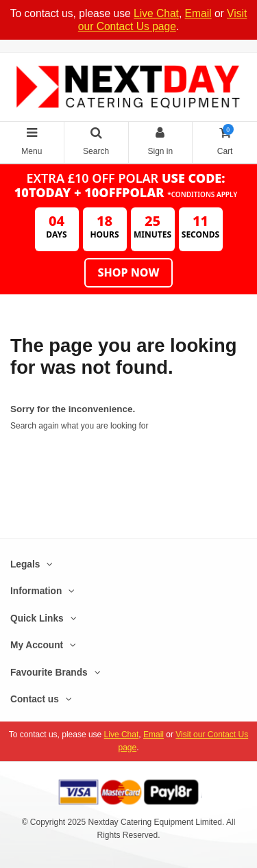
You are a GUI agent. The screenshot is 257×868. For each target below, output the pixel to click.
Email (198, 13)
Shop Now (129, 272)
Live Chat (156, 13)
